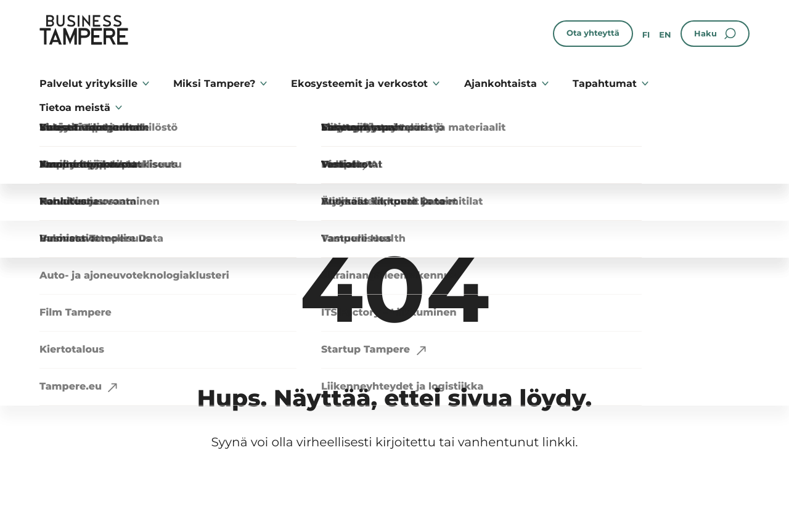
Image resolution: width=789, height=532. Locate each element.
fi (646, 35)
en (665, 35)
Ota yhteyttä (593, 33)
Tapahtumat (605, 84)
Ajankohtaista (501, 84)
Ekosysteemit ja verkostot (359, 84)
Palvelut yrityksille (88, 84)
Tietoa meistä (75, 108)
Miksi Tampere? (214, 84)
